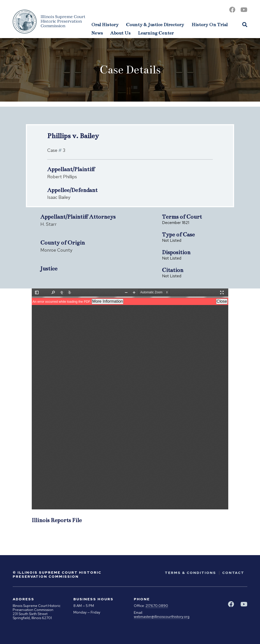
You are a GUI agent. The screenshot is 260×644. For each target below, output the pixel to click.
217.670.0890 (157, 606)
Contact (233, 573)
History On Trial (209, 25)
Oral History (105, 25)
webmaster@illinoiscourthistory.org (162, 617)
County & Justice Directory (155, 25)
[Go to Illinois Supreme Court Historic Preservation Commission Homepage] (49, 22)
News (97, 33)
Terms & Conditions (190, 573)
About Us (120, 33)
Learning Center (156, 33)
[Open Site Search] (245, 24)
